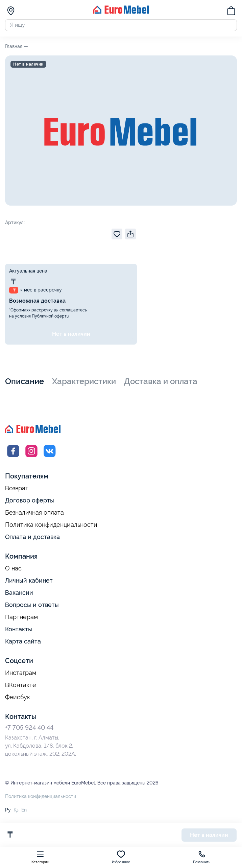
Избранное (121, 857)
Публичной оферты (51, 318)
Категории (40, 857)
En (24, 812)
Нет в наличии (71, 336)
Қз (16, 812)
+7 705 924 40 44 (29, 730)
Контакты (19, 631)
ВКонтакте (21, 687)
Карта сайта (23, 643)
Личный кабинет (29, 582)
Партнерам (21, 619)
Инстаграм (21, 675)
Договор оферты (30, 502)
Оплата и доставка (32, 539)
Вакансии (19, 595)
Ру (8, 812)
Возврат (17, 490)
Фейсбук (18, 699)
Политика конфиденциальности (51, 527)
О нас (13, 570)
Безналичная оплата (34, 515)
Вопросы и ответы (32, 607)
